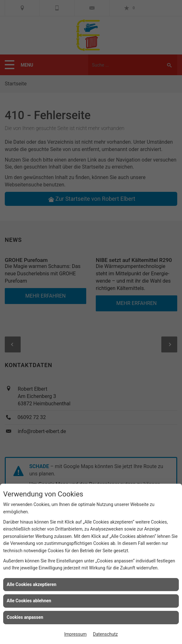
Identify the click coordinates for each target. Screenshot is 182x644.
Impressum (75, 634)
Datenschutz (105, 634)
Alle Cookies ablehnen (29, 601)
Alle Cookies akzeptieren (31, 584)
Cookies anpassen (25, 617)
